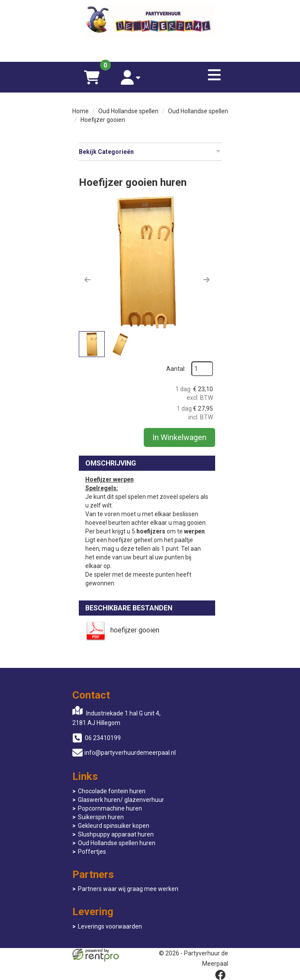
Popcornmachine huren (110, 808)
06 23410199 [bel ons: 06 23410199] (103, 738)
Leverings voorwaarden (110, 926)
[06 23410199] (150, 49)
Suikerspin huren (101, 817)
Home (81, 111)
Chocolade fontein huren (112, 791)
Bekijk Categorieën (150, 151)
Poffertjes (92, 852)
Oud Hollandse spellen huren (117, 843)
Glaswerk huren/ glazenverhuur (121, 800)
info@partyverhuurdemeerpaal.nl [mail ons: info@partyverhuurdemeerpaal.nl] (130, 753)
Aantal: (176, 369)
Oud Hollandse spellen (128, 111)
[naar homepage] (150, 22)
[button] (87, 280)
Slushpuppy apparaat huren (116, 834)
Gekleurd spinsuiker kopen (114, 826)
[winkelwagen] (92, 77)
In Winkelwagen (179, 437)
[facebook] (220, 975)
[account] (131, 77)
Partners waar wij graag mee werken (128, 889)
